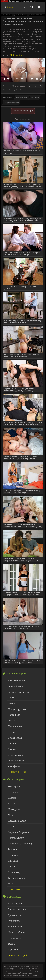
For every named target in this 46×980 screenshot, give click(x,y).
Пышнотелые (15, 726)
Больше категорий (17, 955)
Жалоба (18, 90)
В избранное (20, 86)
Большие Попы (22, 97)
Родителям (26, 970)
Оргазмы (12, 721)
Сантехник (13, 855)
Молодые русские (17, 709)
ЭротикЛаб (8, 966)
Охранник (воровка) (18, 832)
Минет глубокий (16, 932)
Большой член (15, 686)
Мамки (12, 703)
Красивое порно (16, 680)
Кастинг (12, 798)
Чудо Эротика (9, 7)
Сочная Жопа (15, 738)
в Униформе (14, 766)
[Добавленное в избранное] (25, 7)
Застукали (35, 97)
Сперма (12, 743)
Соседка (12, 866)
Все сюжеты (14, 889)
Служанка (13, 861)
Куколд (12, 803)
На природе (14, 715)
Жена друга (14, 786)
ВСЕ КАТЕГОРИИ (18, 772)
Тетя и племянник (17, 878)
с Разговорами (15, 755)
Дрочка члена (15, 915)
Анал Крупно (15, 904)
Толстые (12, 944)
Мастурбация (15, 927)
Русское (12, 732)
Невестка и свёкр (17, 821)
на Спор (12, 826)
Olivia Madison (16, 55)
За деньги (13, 792)
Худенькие (13, 949)
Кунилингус (14, 921)
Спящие (12, 749)
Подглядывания (16, 838)
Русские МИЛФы (17, 761)
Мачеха (12, 815)
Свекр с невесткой (11, 103)
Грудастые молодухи (19, 692)
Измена (12, 698)
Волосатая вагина (17, 909)
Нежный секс (15, 938)
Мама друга (14, 809)
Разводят (12, 849)
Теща (11, 884)
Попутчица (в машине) (20, 844)
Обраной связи (34, 975)
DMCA (9, 968)
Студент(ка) (14, 872)
